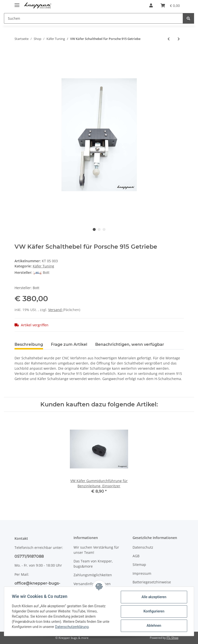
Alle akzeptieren (154, 597)
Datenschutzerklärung (72, 627)
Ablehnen (154, 626)
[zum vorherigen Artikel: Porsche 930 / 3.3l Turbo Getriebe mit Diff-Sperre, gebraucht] (169, 39)
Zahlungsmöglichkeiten (93, 575)
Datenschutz (143, 547)
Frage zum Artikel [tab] (69, 344)
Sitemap (139, 565)
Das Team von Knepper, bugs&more (93, 564)
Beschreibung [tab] (29, 344)
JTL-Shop (172, 638)
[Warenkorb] (170, 5)
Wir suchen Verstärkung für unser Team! (96, 550)
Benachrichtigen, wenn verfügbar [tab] (130, 344)
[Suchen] (93, 18)
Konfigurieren (154, 611)
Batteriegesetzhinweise (152, 582)
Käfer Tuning (43, 266)
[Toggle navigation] (17, 3)
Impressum (142, 573)
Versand (55, 310)
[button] (151, 5)
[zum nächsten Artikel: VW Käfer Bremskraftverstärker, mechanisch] (179, 39)
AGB (136, 556)
